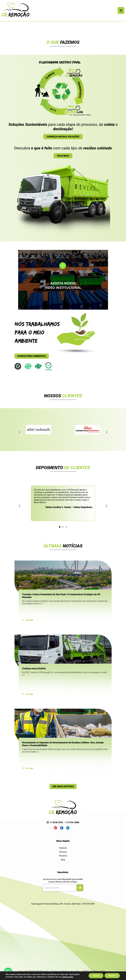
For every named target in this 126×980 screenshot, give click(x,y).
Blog (63, 860)
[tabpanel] (63, 21)
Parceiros (63, 856)
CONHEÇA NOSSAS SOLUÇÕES (63, 137)
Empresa (63, 848)
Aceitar (96, 976)
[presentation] (20, 431)
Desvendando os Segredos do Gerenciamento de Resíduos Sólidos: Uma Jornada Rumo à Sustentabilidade (63, 744)
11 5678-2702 (56, 822)
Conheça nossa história (34, 668)
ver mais (28, 620)
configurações (71, 977)
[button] (60, 527)
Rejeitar (112, 976)
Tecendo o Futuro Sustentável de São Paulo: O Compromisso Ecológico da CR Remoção (61, 596)
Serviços (63, 852)
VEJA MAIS (63, 156)
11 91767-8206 (72, 822)
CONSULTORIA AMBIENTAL (32, 356)
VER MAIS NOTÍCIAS (63, 786)
